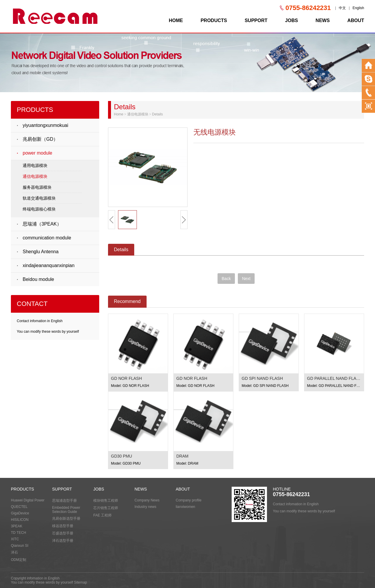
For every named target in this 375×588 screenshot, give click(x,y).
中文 (342, 8)
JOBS (292, 20)
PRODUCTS (214, 20)
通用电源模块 (35, 165)
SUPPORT (256, 20)
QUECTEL (19, 507)
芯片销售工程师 (106, 508)
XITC (15, 539)
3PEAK (17, 526)
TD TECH (19, 533)
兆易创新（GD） (40, 139)
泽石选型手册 (63, 541)
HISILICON (20, 520)
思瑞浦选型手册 (64, 501)
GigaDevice (20, 513)
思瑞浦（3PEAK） (42, 224)
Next (246, 279)
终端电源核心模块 (39, 209)
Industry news (145, 507)
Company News (147, 500)
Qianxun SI (20, 546)
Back (226, 279)
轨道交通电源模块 (39, 198)
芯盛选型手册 (63, 533)
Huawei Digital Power (28, 500)
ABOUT (356, 20)
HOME (176, 20)
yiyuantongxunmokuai (45, 125)
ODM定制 (19, 560)
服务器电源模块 (37, 187)
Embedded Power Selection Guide (66, 510)
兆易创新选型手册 (66, 519)
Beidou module (38, 279)
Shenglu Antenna (41, 252)
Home (119, 114)
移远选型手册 (63, 526)
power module (38, 153)
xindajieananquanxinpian (49, 265)
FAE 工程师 (102, 515)
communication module (47, 238)
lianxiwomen (185, 507)
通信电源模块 (35, 176)
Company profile (189, 500)
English (358, 8)
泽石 (14, 552)
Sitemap (80, 582)
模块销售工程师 (106, 501)
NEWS (323, 20)
